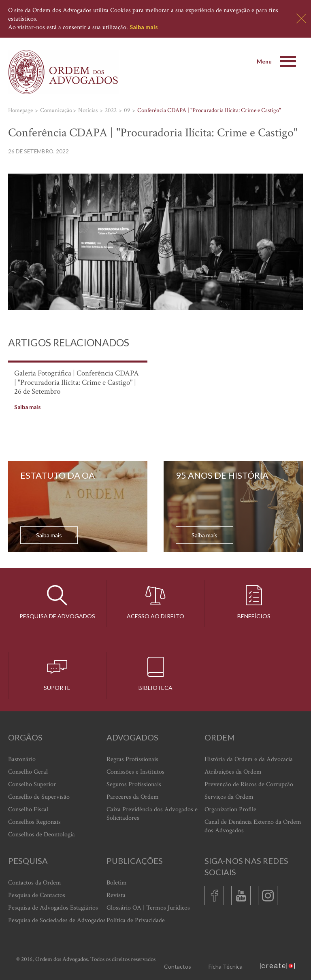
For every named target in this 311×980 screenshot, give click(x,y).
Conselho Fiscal (28, 809)
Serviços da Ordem (229, 797)
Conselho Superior (32, 784)
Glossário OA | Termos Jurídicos (148, 908)
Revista (116, 895)
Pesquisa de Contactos (37, 895)
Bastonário (22, 759)
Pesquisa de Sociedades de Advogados (57, 920)
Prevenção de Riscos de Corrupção (249, 784)
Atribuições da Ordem (233, 772)
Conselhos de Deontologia (42, 835)
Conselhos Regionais (34, 822)
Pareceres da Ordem (133, 797)
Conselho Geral (28, 772)
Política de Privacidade (136, 920)
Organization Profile (230, 809)
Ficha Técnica (226, 966)
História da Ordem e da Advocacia (249, 759)
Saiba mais (144, 27)
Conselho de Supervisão (39, 797)
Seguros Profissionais (134, 784)
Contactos (178, 966)
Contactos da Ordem (35, 883)
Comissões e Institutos (135, 772)
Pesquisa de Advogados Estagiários (53, 908)
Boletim (117, 883)
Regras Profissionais (132, 759)
